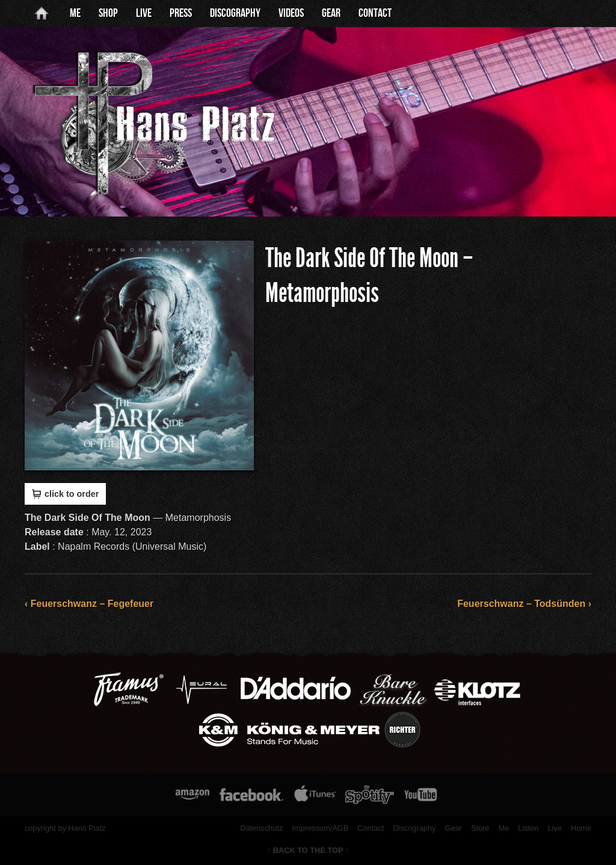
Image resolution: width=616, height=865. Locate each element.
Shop (108, 13)
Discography (235, 13)
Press (181, 13)
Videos (291, 13)
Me (75, 13)
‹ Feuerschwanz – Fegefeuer (89, 604)
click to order (65, 494)
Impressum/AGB (320, 828)
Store (480, 828)
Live (144, 13)
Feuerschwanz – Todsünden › (524, 604)
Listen (528, 828)
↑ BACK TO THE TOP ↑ (308, 850)
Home (581, 828)
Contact (375, 13)
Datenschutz (261, 828)
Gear (331, 13)
